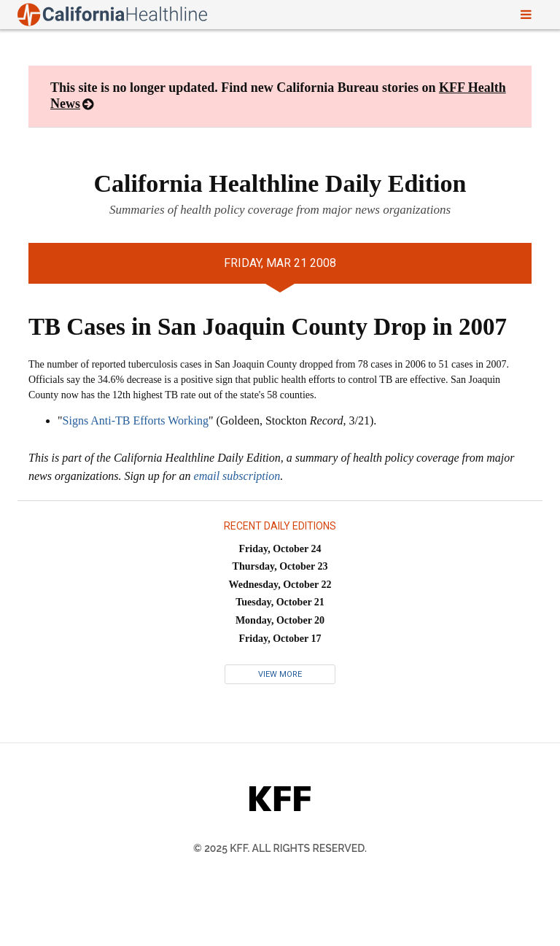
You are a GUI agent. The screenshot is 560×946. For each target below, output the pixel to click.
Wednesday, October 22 (280, 585)
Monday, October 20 (280, 620)
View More (280, 674)
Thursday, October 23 (280, 566)
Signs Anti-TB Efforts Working (136, 420)
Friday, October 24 (280, 549)
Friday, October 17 (280, 639)
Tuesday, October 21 (280, 602)
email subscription (237, 476)
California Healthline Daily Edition (280, 183)
